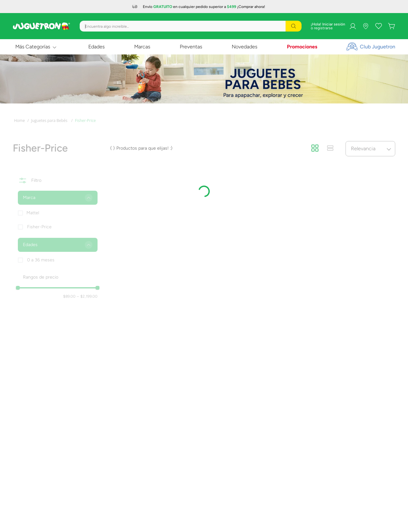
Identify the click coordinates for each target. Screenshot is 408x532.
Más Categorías (33, 47)
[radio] (315, 148)
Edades (96, 47)
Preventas (191, 47)
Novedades (244, 47)
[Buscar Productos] (294, 26)
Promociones (302, 47)
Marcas (142, 47)
